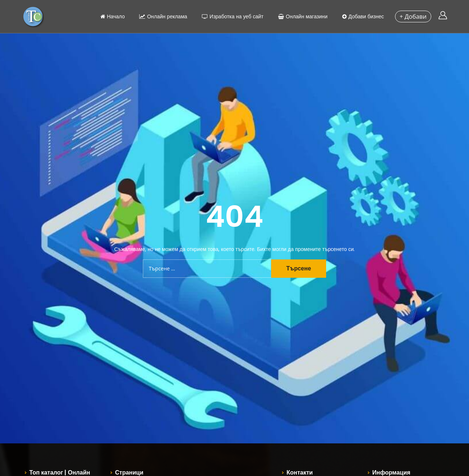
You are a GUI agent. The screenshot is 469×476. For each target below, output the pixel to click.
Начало (110, 16)
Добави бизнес (361, 16)
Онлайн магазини (301, 16)
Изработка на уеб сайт (230, 16)
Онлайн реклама (161, 16)
